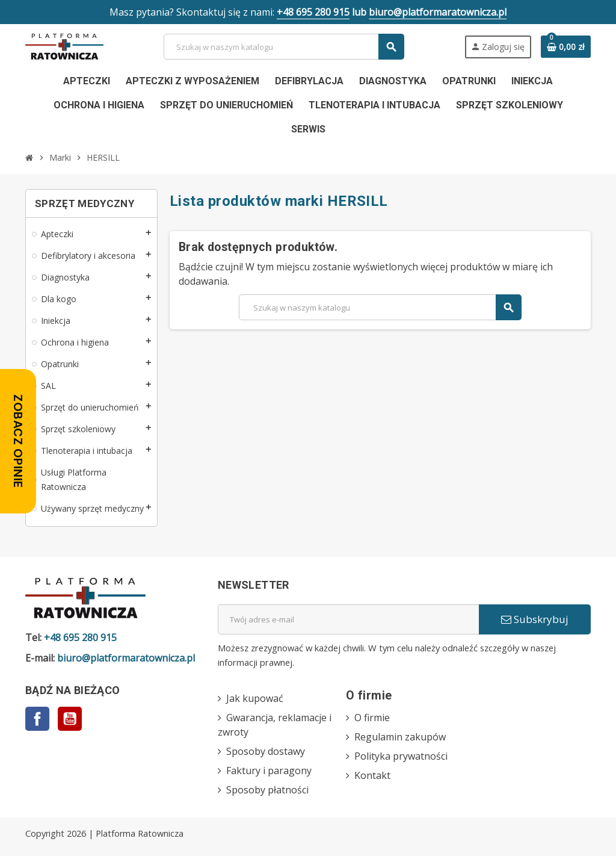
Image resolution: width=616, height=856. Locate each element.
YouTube (70, 719)
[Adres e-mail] (348, 619)
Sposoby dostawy (266, 751)
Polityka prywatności (401, 756)
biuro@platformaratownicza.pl (438, 12)
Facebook (37, 719)
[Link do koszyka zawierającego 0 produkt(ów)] (566, 47)
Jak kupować (255, 698)
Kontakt (372, 775)
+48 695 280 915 (313, 12)
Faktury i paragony (269, 771)
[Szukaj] (283, 47)
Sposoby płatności (267, 790)
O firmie (372, 718)
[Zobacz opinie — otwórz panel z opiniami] (18, 441)
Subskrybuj (535, 619)
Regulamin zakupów (400, 737)
